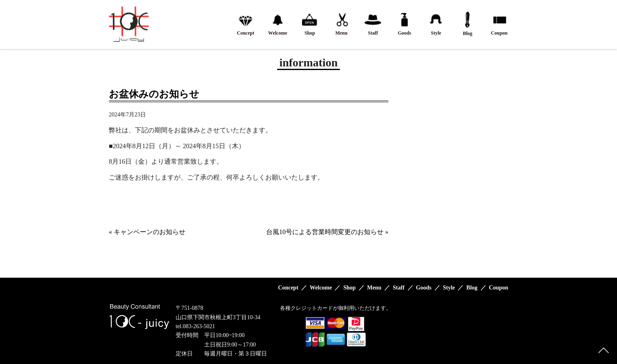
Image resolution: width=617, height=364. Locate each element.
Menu (374, 288)
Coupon (499, 288)
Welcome (321, 288)
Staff (399, 288)
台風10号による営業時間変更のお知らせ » (327, 232)
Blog (472, 288)
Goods (424, 288)
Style (449, 288)
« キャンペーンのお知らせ (147, 232)
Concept (288, 288)
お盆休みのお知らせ (154, 94)
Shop (349, 288)
